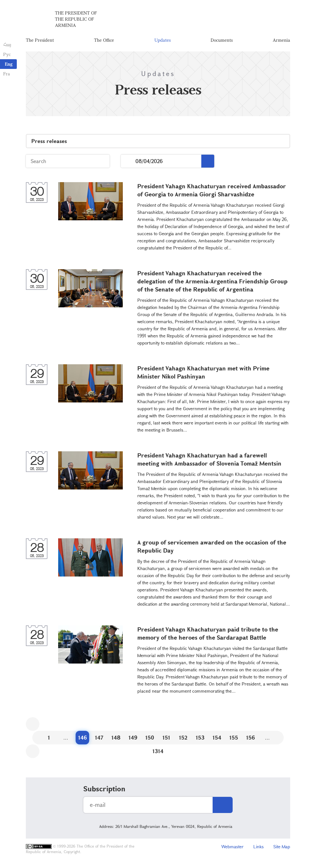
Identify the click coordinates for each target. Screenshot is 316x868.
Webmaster (232, 847)
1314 (158, 752)
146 (83, 738)
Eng (9, 64)
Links (258, 847)
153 (200, 738)
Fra (7, 74)
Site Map (282, 847)
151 (166, 738)
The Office (104, 40)
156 (251, 738)
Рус (7, 54)
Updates (163, 40)
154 (217, 738)
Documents (222, 40)
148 (116, 738)
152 (183, 738)
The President (40, 40)
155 (234, 738)
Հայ (7, 44)
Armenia (281, 40)
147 (99, 738)
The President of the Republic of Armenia (76, 19)
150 (150, 738)
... (128, 162)
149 (133, 738)
